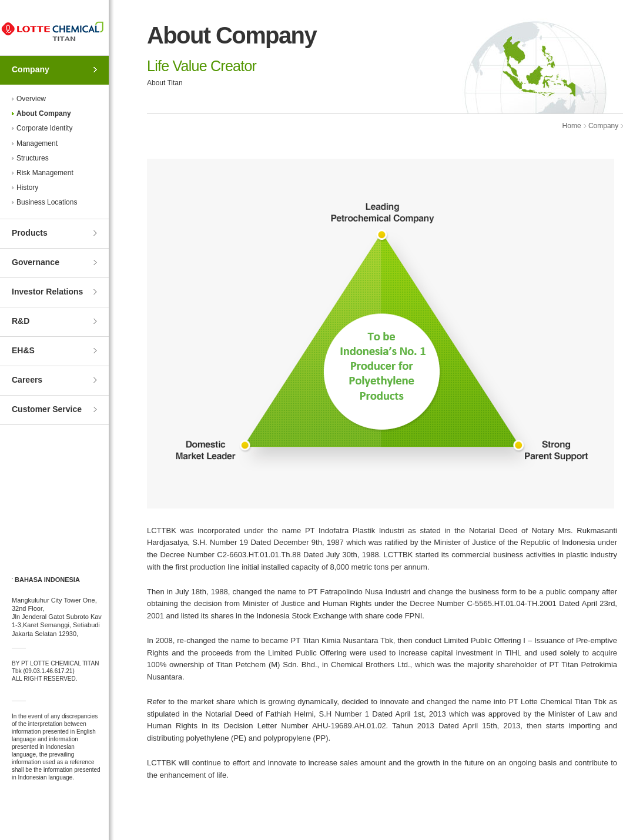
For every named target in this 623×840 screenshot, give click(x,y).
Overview (31, 99)
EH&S (23, 350)
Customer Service (47, 409)
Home (572, 126)
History (27, 188)
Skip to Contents (0, 0)
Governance (36, 262)
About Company (44, 113)
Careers (27, 380)
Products (30, 233)
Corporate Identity (44, 128)
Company (31, 69)
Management (37, 143)
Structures (33, 158)
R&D (21, 321)
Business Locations (47, 202)
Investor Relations (47, 292)
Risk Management (45, 173)
